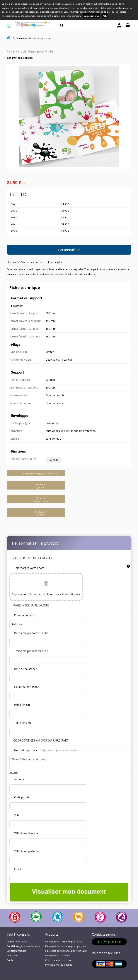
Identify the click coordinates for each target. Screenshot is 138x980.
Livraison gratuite (16, 951)
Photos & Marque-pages (59, 965)
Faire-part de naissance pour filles (64, 942)
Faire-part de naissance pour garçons (65, 946)
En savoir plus (92, 16)
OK (105, 16)
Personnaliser (69, 250)
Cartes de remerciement (58, 960)
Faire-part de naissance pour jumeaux (66, 951)
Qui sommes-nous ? (18, 942)
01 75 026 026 (110, 942)
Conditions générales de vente (23, 946)
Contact (11, 960)
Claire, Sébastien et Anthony (71, 763)
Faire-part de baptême (58, 955)
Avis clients (13, 955)
